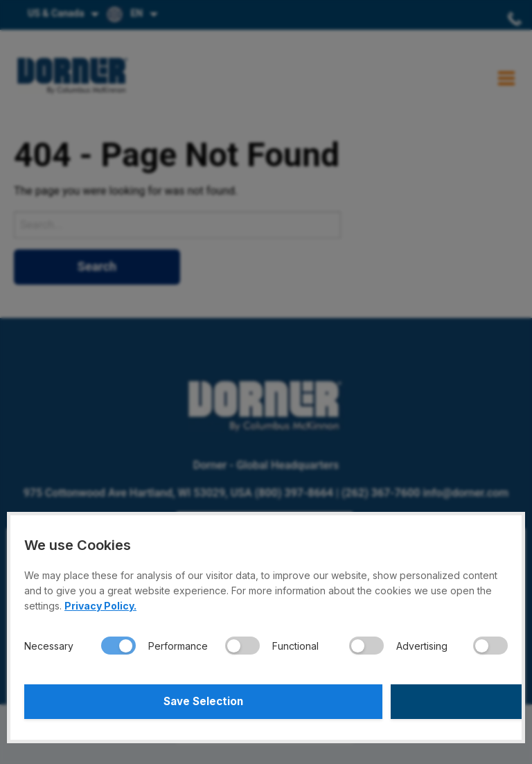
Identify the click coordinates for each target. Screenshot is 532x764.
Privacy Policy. (100, 606)
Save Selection (143, 702)
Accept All (389, 702)
